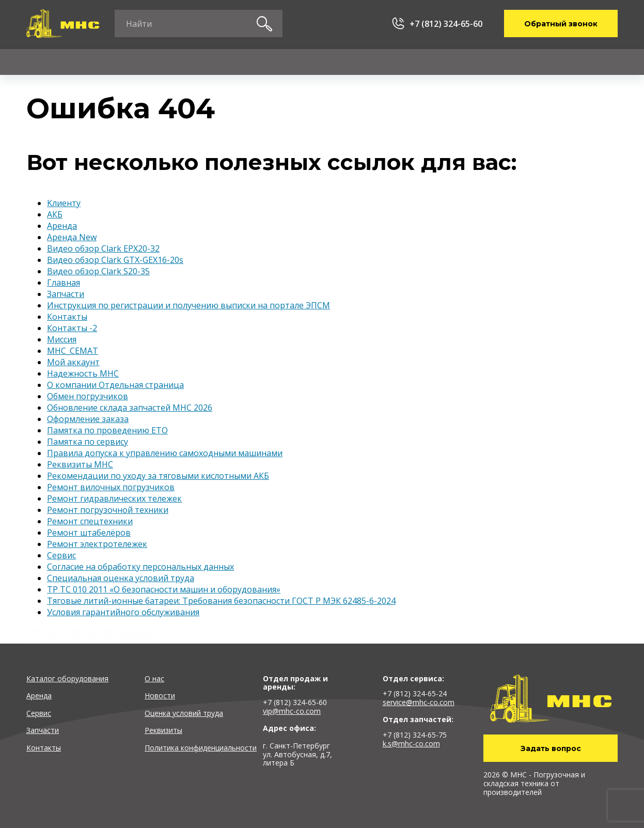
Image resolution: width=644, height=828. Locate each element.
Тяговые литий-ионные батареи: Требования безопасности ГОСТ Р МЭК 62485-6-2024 (221, 601)
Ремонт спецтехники (90, 521)
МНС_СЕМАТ (73, 351)
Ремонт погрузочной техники (108, 510)
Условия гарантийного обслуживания (123, 612)
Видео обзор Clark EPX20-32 (103, 248)
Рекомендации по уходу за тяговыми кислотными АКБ (158, 476)
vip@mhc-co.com (292, 711)
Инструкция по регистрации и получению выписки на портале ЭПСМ (189, 305)
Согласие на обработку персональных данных (140, 567)
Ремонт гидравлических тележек (114, 498)
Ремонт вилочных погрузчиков (111, 487)
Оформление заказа (88, 419)
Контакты (557, 62)
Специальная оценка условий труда (121, 578)
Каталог (43, 62)
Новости (160, 696)
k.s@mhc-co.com (411, 744)
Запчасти (286, 62)
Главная (64, 283)
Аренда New (72, 237)
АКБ (55, 214)
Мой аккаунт (73, 362)
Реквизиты (163, 730)
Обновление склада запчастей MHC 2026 (130, 408)
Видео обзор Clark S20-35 (98, 271)
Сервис (203, 62)
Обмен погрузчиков (88, 396)
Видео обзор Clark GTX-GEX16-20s (115, 260)
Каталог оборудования (67, 678)
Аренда (124, 62)
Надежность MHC (83, 373)
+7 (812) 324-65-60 (446, 24)
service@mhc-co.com (419, 702)
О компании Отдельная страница (115, 385)
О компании (463, 62)
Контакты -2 (72, 328)
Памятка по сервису (88, 442)
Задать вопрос (551, 748)
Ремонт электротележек (97, 544)
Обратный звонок (561, 24)
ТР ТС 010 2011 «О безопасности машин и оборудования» (164, 589)
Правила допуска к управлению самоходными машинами (165, 453)
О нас (154, 678)
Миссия (62, 339)
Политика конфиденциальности (201, 748)
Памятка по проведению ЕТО (107, 430)
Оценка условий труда (184, 713)
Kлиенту (372, 62)
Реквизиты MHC (80, 464)
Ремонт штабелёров (89, 533)
